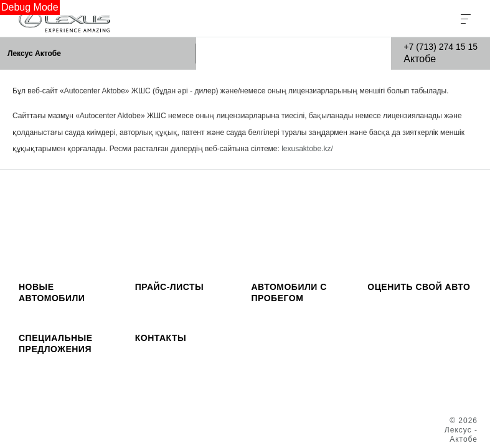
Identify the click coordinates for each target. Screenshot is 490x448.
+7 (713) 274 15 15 (441, 47)
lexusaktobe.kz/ (307, 149)
